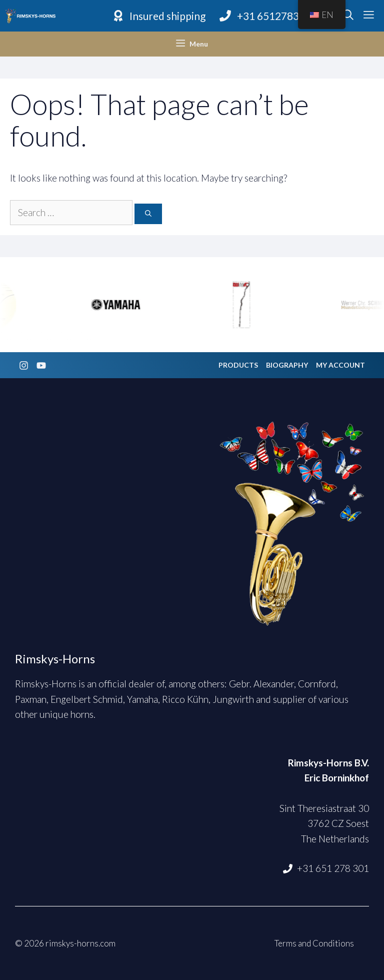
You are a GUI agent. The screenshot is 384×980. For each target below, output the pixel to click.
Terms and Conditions (314, 943)
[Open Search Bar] (348, 16)
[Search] (148, 214)
